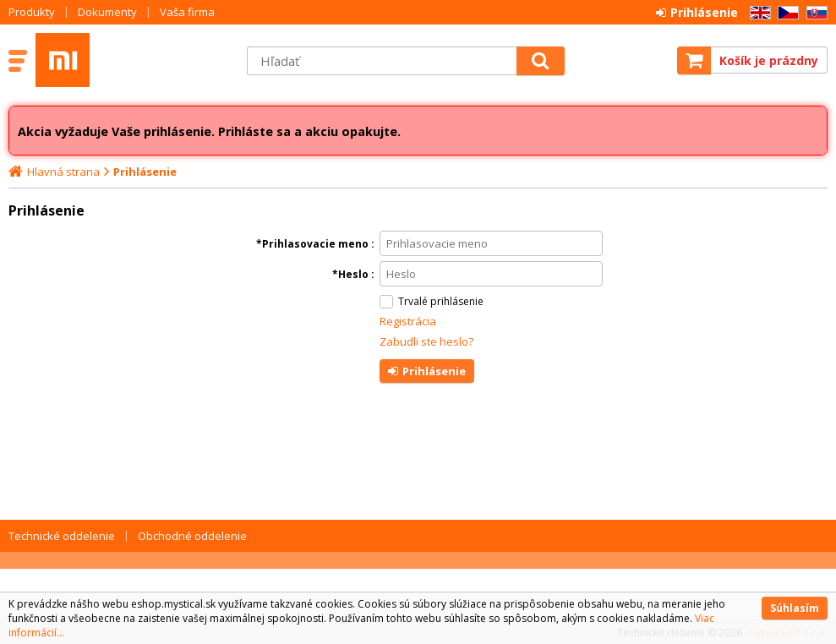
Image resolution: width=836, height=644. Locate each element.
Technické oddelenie (62, 536)
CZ (785, 13)
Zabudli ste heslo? (426, 341)
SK (814, 13)
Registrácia (408, 321)
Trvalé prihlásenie (441, 301)
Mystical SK (133, 60)
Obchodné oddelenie (192, 536)
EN (757, 13)
